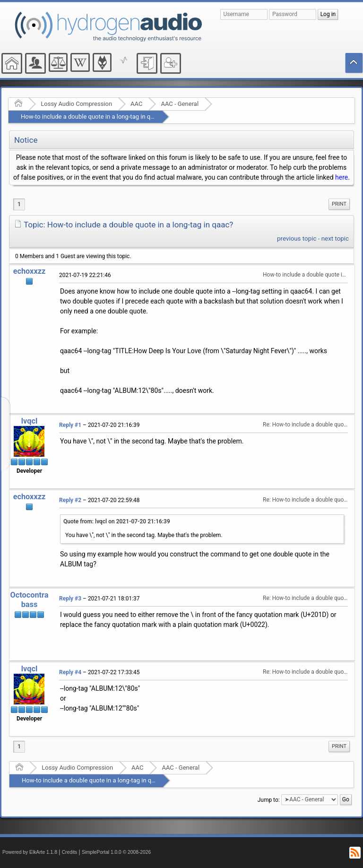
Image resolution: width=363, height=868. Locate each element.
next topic (335, 239)
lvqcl (29, 421)
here (341, 177)
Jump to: (269, 799)
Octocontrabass (30, 600)
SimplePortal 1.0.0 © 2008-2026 (116, 852)
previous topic (297, 239)
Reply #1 (70, 425)
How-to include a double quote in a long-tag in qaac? (92, 117)
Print (339, 204)
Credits (70, 852)
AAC (136, 104)
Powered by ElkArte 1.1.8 (30, 852)
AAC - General (180, 104)
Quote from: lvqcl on (117, 521)
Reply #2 (70, 500)
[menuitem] (339, 204)
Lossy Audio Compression (76, 104)
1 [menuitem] (19, 204)
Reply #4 (70, 672)
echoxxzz (30, 271)
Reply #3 (70, 599)
